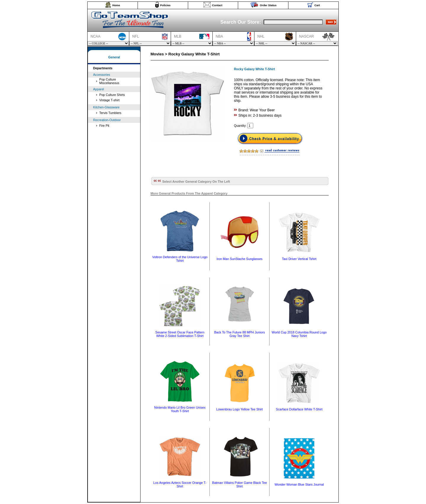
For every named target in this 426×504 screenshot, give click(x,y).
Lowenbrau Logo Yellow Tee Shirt (239, 409)
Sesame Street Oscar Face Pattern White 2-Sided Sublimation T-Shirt (180, 334)
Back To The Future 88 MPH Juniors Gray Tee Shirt (239, 334)
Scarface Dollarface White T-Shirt (299, 409)
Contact (217, 5)
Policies (165, 5)
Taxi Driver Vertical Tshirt (299, 259)
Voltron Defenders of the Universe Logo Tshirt (180, 259)
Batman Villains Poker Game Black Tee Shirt (239, 484)
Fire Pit (104, 126)
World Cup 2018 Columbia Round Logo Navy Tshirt (299, 334)
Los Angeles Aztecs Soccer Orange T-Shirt (180, 484)
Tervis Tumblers (110, 113)
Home (116, 5)
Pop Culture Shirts (112, 95)
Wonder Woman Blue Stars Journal (299, 484)
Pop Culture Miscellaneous (109, 81)
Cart (317, 5)
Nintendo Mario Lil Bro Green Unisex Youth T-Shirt (180, 409)
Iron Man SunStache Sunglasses (239, 259)
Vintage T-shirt (109, 100)
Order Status (268, 5)
